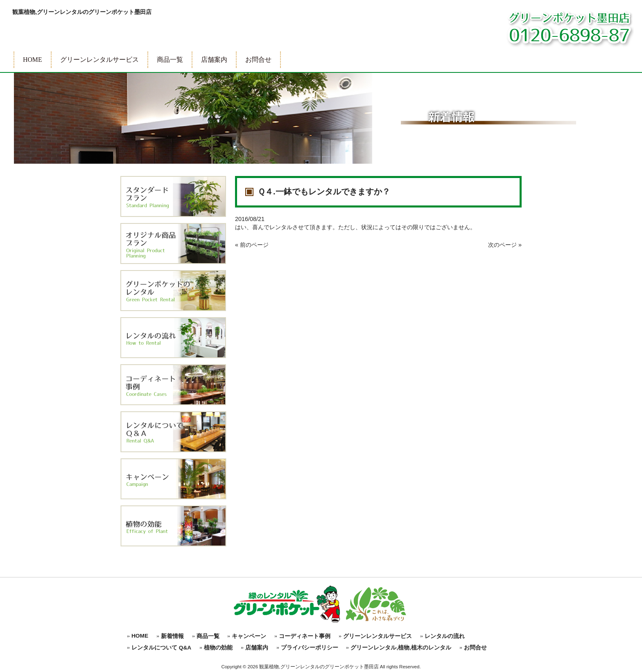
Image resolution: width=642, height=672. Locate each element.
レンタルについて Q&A (161, 648)
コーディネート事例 (305, 636)
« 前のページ (252, 245)
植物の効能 (218, 648)
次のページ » (505, 245)
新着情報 (172, 636)
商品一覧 (208, 636)
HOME (140, 636)
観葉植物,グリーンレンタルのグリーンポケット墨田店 (82, 12)
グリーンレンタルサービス (378, 636)
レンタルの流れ (445, 636)
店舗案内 (257, 648)
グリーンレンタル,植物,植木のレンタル (401, 648)
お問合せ (475, 648)
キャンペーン (249, 636)
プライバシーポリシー (310, 648)
